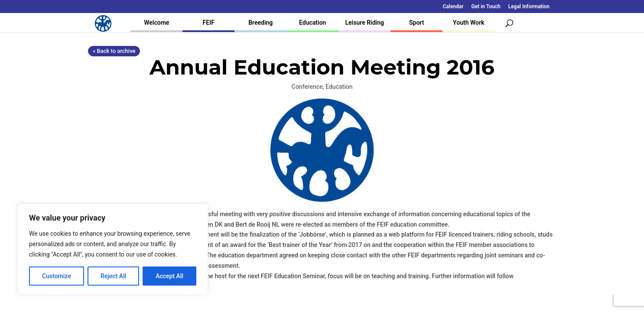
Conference (307, 87)
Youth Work (468, 23)
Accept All (169, 276)
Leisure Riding (364, 23)
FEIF (209, 23)
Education (312, 23)
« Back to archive (114, 51)
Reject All (113, 276)
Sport (416, 23)
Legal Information (529, 7)
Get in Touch (486, 7)
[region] (113, 249)
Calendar (453, 7)
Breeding (260, 23)
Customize (57, 276)
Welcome (156, 23)
